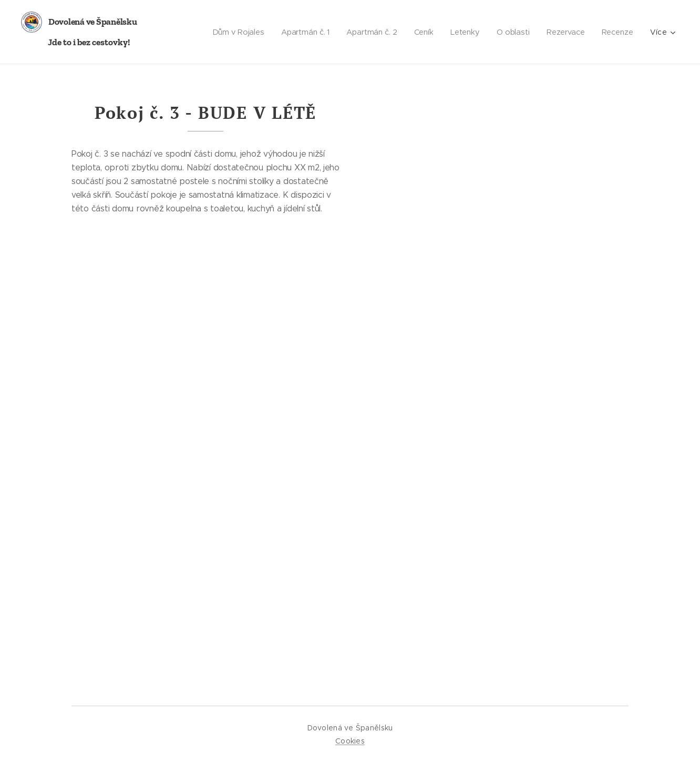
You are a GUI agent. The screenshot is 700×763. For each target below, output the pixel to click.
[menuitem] (233, 32)
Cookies (350, 741)
